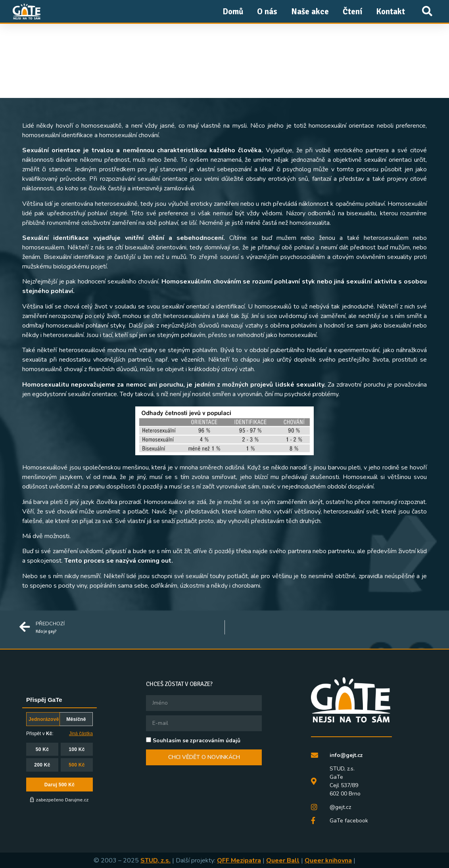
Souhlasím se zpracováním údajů (197, 740)
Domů (233, 11)
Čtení (352, 11)
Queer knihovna (328, 860)
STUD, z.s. (155, 860)
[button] (427, 11)
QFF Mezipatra (239, 860)
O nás (267, 11)
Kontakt (390, 11)
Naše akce (310, 11)
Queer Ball (283, 860)
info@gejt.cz (346, 755)
